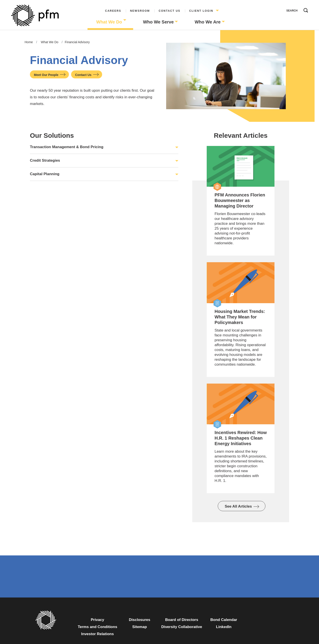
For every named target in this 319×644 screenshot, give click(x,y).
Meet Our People (46, 75)
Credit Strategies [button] (45, 160)
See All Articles (238, 506)
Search (305, 9)
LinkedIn (224, 627)
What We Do (109, 22)
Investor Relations (97, 634)
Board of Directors (182, 620)
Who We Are (208, 22)
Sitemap (140, 627)
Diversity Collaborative (182, 627)
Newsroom (140, 11)
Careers (113, 11)
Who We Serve (159, 22)
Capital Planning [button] (45, 174)
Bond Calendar (224, 620)
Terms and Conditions (97, 627)
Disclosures (140, 620)
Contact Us (169, 11)
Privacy (98, 620)
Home (29, 42)
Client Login (201, 11)
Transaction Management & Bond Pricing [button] (67, 147)
